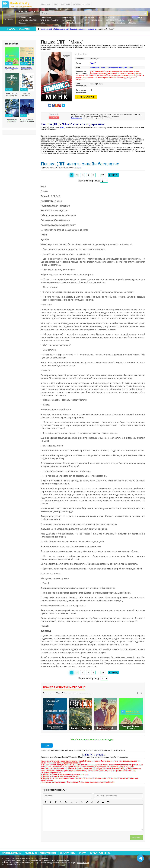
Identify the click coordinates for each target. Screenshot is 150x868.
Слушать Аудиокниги (82, 4)
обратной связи (83, 863)
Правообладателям (12, 853)
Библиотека (46, 4)
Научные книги (68, 20)
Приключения (46, 17)
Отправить (137, 838)
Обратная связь (68, 853)
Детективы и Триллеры (49, 20)
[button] (46, 802)
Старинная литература (115, 20)
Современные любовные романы (120, 67)
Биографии (65, 4)
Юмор (86, 23)
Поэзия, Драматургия (136, 17)
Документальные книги (72, 23)
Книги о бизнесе (69, 17)
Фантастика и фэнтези (28, 20)
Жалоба (54, 117)
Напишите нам (77, 118)
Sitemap (82, 853)
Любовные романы (26, 17)
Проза (43, 23)
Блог (56, 4)
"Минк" (93, 63)
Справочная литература (115, 23)
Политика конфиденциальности (41, 853)
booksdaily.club (18, 4)
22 (103, 175)
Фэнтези (22, 23)
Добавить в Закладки (18, 29)
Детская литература (92, 17)
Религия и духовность (93, 20)
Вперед (113, 175)
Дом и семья (111, 17)
